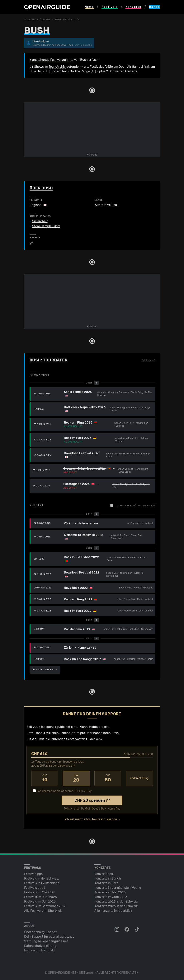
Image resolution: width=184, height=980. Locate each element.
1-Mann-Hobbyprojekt (92, 727)
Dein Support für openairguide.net (49, 936)
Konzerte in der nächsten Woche (118, 887)
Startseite (31, 20)
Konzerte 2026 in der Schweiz (116, 906)
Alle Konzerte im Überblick (113, 910)
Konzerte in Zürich (108, 878)
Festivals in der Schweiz (41, 878)
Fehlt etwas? (148, 360)
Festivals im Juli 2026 (40, 901)
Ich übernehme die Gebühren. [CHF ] (63, 791)
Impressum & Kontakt (40, 950)
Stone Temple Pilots (46, 226)
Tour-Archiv (57, 67)
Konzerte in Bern (106, 883)
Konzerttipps (104, 873)
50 (108, 778)
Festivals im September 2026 (45, 906)
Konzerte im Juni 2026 (111, 896)
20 (76, 778)
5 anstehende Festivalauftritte (51, 60)
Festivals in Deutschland (42, 883)
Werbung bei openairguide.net (46, 941)
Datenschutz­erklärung (40, 945)
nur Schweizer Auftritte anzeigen (133, 505)
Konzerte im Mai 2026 (110, 892)
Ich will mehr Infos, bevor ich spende (91, 819)
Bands (46, 20)
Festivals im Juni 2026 (40, 896)
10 (45, 778)
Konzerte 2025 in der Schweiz (116, 901)
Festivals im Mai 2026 (40, 892)
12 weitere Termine (45, 670)
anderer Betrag (139, 778)
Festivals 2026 (35, 887)
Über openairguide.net (40, 932)
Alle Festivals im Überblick (43, 910)
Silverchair (40, 221)
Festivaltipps (33, 873)
